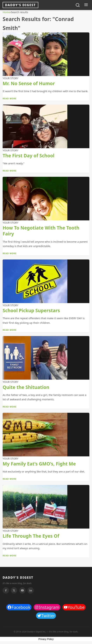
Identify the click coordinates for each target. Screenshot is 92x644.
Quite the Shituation (26, 387)
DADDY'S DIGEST (18, 577)
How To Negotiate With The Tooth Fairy (41, 231)
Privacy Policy (46, 639)
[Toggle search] (78, 5)
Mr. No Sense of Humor (29, 83)
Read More (10, 99)
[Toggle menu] (86, 5)
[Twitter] (14, 590)
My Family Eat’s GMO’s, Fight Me (39, 464)
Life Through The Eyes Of (31, 536)
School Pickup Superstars (31, 310)
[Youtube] (22, 590)
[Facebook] (6, 590)
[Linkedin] (31, 590)
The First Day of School (29, 156)
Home (6, 12)
